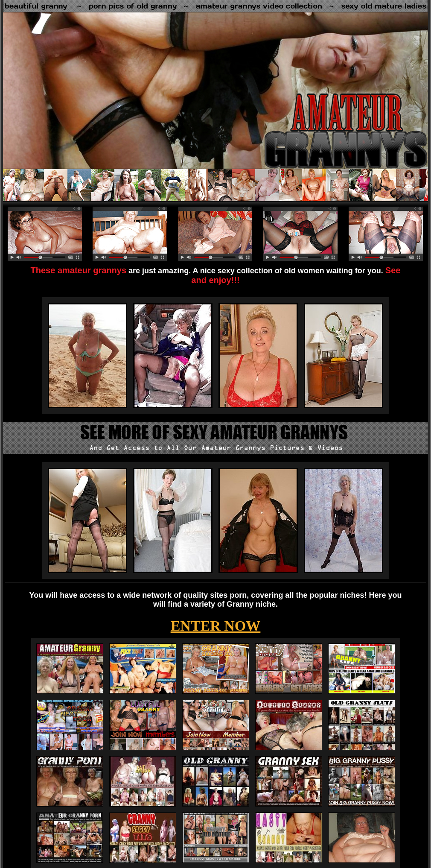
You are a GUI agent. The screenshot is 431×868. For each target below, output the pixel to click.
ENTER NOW (216, 626)
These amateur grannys (79, 270)
